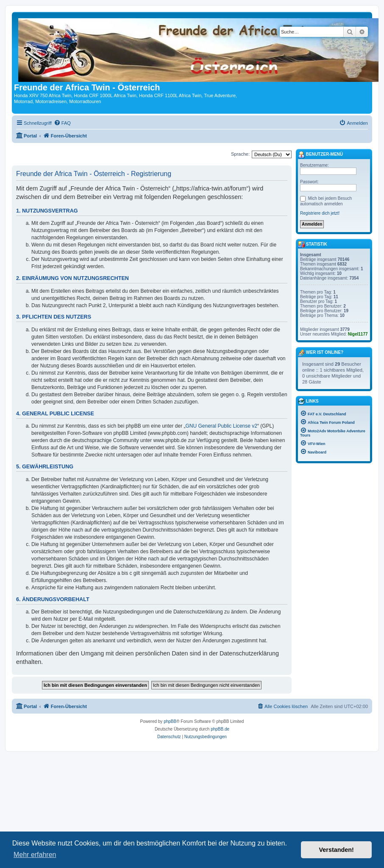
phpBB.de (220, 729)
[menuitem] (62, 123)
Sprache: (240, 154)
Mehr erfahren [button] (35, 855)
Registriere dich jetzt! (320, 213)
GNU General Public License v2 (221, 426)
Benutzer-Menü (320, 155)
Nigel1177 (358, 334)
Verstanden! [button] (337, 850)
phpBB (170, 721)
